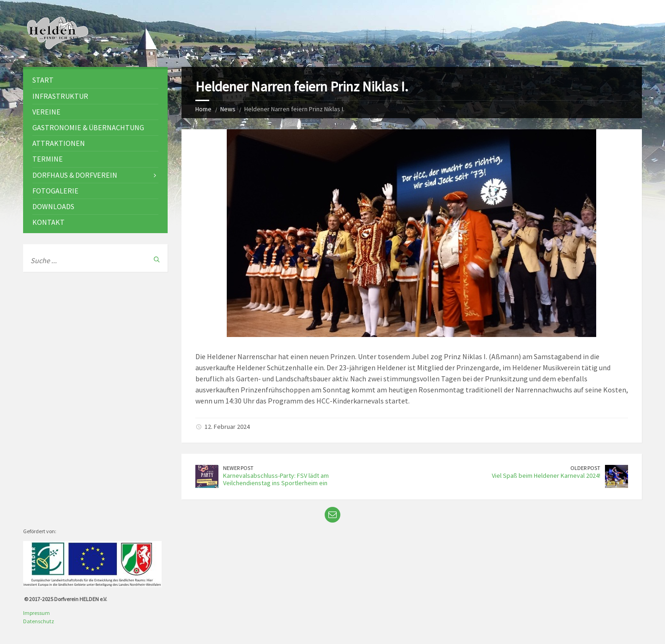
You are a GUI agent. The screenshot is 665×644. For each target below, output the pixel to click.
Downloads (53, 206)
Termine (48, 159)
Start (43, 80)
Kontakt (48, 222)
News (228, 109)
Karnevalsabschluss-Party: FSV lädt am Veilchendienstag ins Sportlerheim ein (276, 479)
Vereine (46, 112)
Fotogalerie (55, 191)
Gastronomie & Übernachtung (88, 127)
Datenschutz (39, 621)
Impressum (36, 613)
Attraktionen (59, 143)
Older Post (585, 468)
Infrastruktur (60, 96)
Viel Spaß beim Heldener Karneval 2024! (546, 475)
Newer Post (238, 468)
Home (203, 109)
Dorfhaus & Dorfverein (75, 175)
